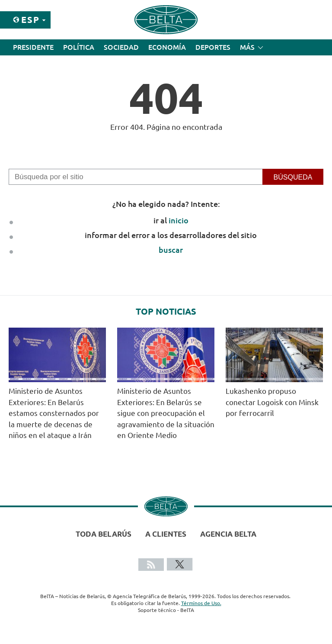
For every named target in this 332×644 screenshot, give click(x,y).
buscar (171, 250)
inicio (179, 220)
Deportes (213, 47)
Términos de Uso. (201, 603)
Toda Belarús (104, 534)
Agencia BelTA (228, 534)
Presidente (33, 47)
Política (79, 47)
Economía (167, 47)
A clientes (166, 534)
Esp (30, 20)
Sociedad (121, 47)
